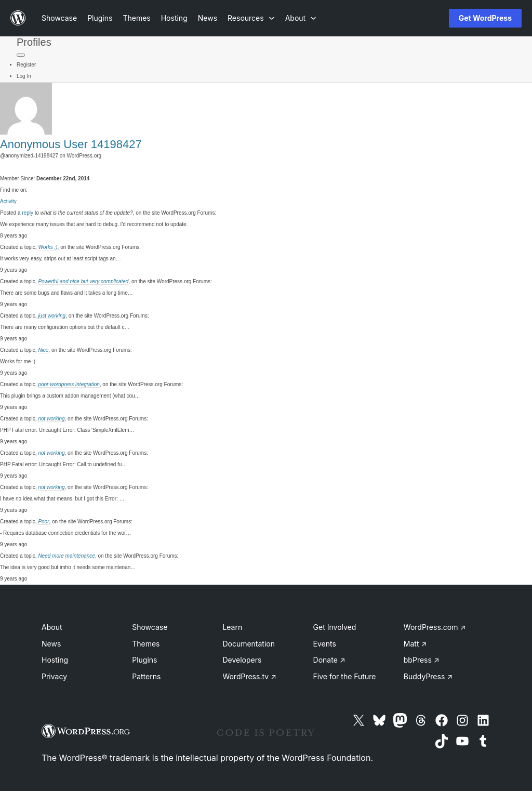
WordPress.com (435, 627)
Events (325, 644)
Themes (146, 644)
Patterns (146, 676)
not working (51, 419)
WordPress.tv (249, 676)
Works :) (48, 247)
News (51, 644)
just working (52, 316)
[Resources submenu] (251, 18)
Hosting (55, 660)
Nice (43, 350)
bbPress (422, 660)
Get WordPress (485, 18)
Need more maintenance (66, 556)
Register (26, 65)
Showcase (150, 627)
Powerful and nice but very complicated (83, 281)
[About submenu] (301, 18)
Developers (242, 660)
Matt (415, 644)
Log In (24, 76)
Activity (8, 201)
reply (28, 213)
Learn (232, 627)
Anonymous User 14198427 (71, 144)
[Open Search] (424, 18)
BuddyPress (428, 676)
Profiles (34, 42)
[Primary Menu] (21, 55)
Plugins (144, 660)
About (52, 627)
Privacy (54, 676)
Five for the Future (345, 676)
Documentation (249, 644)
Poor (43, 522)
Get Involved (335, 627)
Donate (329, 660)
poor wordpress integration (69, 384)
